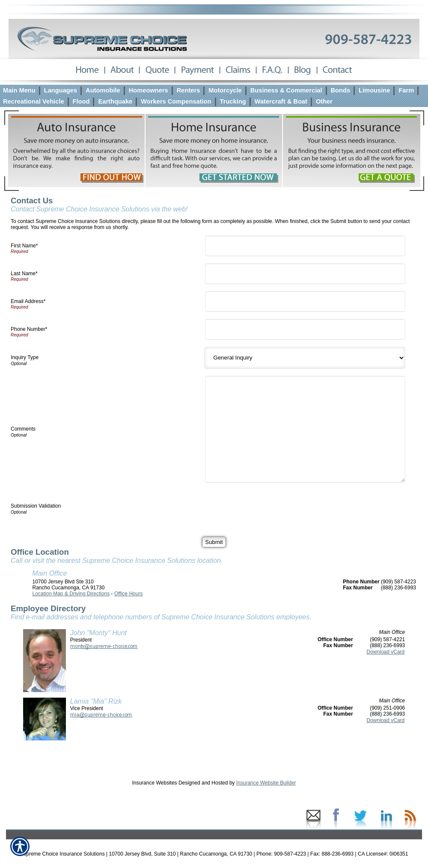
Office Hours (128, 594)
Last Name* (24, 273)
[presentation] (273, 506)
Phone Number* (29, 329)
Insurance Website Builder (266, 783)
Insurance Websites (154, 783)
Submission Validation (36, 506)
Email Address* (28, 301)
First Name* (24, 246)
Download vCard (386, 652)
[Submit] (214, 542)
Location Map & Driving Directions (71, 594)
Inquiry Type (25, 357)
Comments (23, 429)
